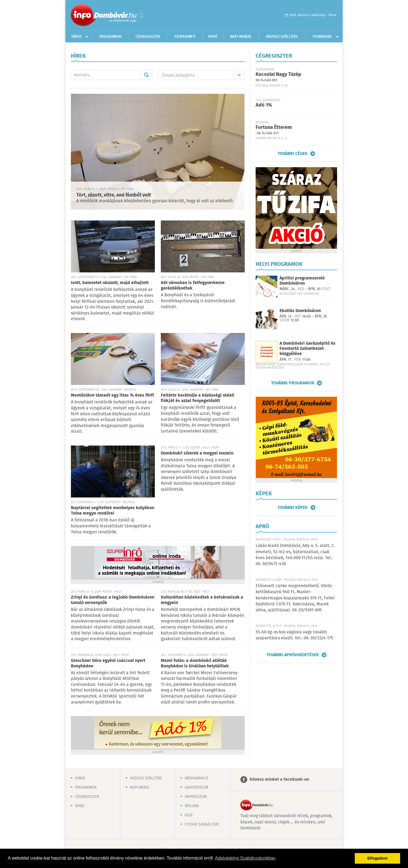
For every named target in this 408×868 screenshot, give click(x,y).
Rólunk (192, 806)
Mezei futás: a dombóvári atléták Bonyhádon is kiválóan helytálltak (195, 663)
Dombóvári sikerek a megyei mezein (197, 453)
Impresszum (196, 797)
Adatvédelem (197, 788)
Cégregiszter (148, 37)
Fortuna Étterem (274, 127)
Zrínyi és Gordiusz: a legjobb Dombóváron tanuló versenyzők (113, 600)
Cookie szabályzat (202, 825)
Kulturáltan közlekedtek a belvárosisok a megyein (202, 600)
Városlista (141, 15)
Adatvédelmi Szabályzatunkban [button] (245, 858)
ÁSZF (189, 815)
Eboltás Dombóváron (300, 311)
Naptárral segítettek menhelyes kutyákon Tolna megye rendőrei (113, 511)
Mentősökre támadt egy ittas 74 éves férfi (112, 395)
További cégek (293, 154)
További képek (293, 508)
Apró (213, 37)
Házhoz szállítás (282, 37)
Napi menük (241, 37)
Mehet (146, 75)
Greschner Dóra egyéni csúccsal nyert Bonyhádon (108, 663)
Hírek (77, 37)
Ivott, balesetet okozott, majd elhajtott (110, 283)
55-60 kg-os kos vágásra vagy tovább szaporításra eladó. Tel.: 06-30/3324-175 (294, 635)
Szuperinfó (185, 37)
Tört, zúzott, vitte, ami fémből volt (114, 195)
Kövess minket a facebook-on (279, 780)
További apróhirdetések (293, 655)
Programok (110, 37)
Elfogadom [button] (378, 858)
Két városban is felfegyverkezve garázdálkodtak (193, 286)
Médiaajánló (196, 778)
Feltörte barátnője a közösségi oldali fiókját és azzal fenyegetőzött (198, 398)
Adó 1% (264, 105)
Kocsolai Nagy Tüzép (278, 74)
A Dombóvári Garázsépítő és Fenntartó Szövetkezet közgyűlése (307, 349)
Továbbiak (322, 37)
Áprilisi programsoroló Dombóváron (302, 281)
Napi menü (139, 788)
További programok (293, 383)
